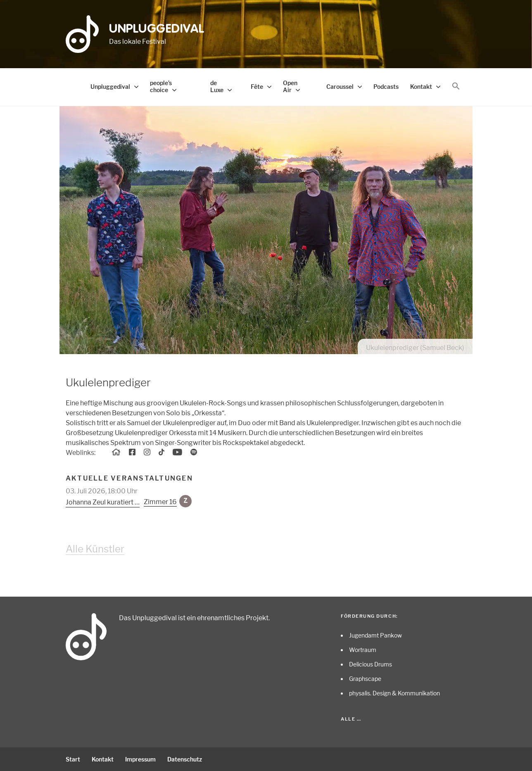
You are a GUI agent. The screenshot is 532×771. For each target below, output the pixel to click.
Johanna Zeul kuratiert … (103, 502)
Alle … (351, 719)
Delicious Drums (370, 664)
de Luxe (217, 86)
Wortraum (363, 650)
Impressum (140, 759)
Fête (257, 87)
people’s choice (161, 86)
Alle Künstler (95, 549)
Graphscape (365, 679)
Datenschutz (185, 759)
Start (73, 759)
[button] (456, 86)
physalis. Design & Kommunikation (394, 693)
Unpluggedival (157, 29)
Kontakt (421, 87)
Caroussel (340, 87)
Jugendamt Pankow (375, 635)
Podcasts (386, 87)
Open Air (290, 86)
